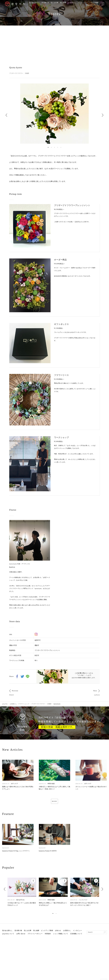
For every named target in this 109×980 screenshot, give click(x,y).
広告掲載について (76, 935)
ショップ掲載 (97, 3)
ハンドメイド (83, 901)
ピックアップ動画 (47, 932)
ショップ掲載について (60, 935)
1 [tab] (48, 147)
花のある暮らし (34, 3)
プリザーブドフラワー (17, 73)
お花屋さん (74, 3)
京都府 (28, 73)
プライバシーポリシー (35, 935)
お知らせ (58, 932)
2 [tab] (51, 147)
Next (103, 115)
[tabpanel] (54, 114)
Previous (6, 115)
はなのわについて (95, 5)
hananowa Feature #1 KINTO (48, 852)
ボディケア (14, 784)
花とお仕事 (55, 3)
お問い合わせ (21, 935)
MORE (54, 802)
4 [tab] (58, 147)
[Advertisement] (54, 41)
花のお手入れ (20, 901)
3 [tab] (54, 147)
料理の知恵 (51, 784)
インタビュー (85, 3)
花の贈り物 (45, 3)
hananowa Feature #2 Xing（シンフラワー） (16, 852)
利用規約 (48, 935)
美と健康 (64, 3)
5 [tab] (61, 147)
